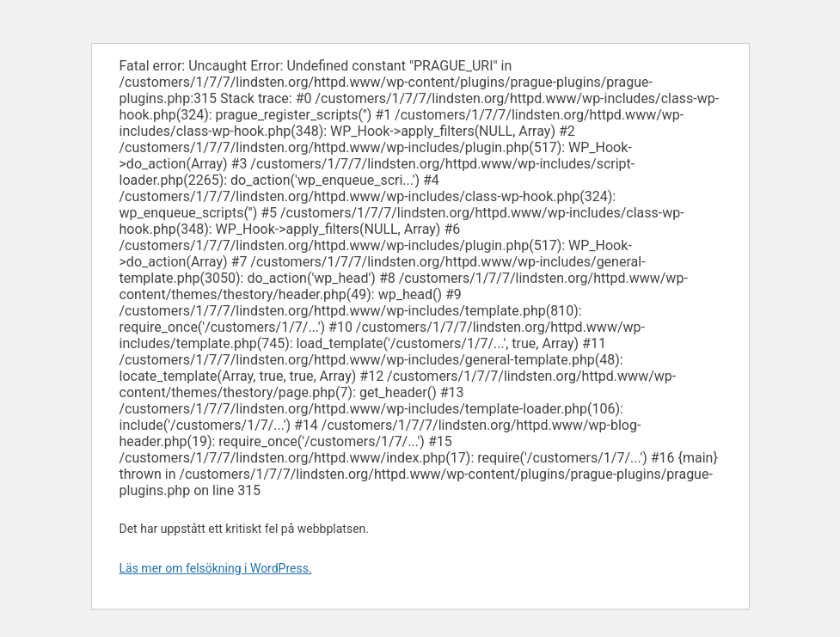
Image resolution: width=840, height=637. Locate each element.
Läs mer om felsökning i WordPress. (216, 568)
